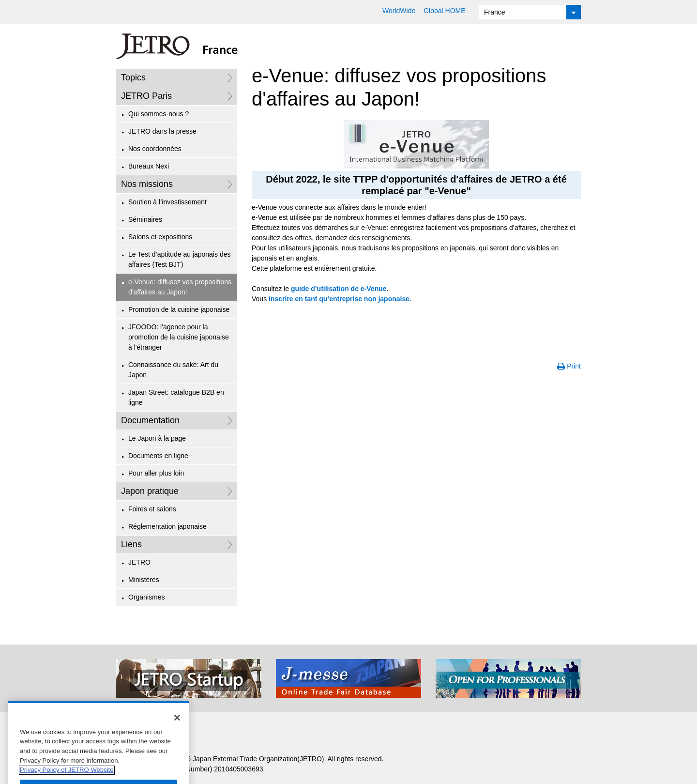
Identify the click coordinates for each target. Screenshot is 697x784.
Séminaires (145, 219)
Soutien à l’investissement (167, 202)
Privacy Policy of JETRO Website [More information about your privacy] (67, 778)
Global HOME (444, 11)
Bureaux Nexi (149, 166)
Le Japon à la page (157, 438)
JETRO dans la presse (162, 131)
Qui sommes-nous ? (159, 114)
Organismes (146, 597)
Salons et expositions (160, 237)
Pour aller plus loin (156, 473)
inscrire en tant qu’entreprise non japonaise (339, 299)
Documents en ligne (158, 456)
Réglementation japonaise (167, 526)
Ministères (144, 580)
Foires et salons (152, 509)
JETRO (139, 562)
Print (574, 366)
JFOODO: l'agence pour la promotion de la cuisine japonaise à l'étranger (179, 337)
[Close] (177, 726)
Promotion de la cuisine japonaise (179, 309)
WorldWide (399, 11)
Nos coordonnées (155, 149)
